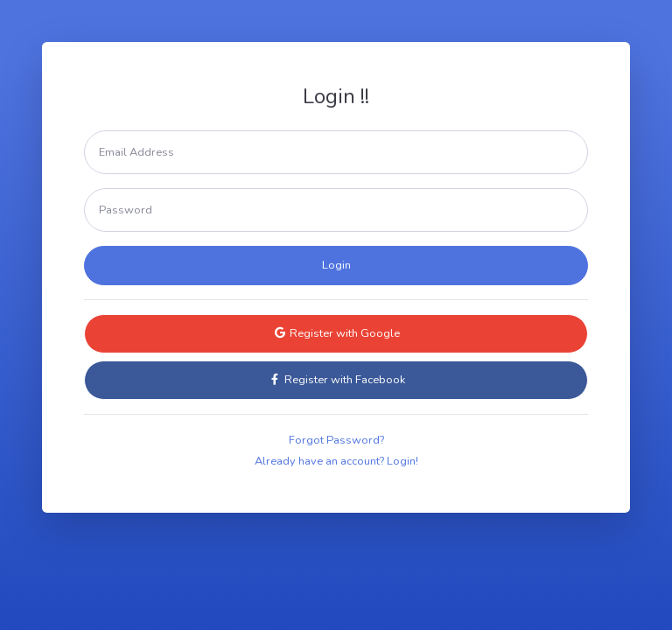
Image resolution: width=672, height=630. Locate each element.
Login (336, 265)
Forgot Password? (336, 440)
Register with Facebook (336, 380)
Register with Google (336, 333)
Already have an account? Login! (336, 461)
